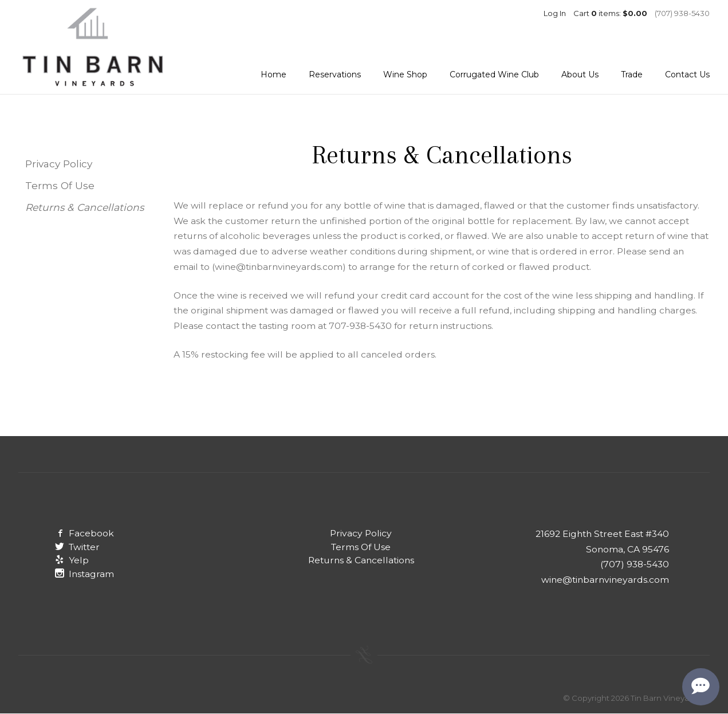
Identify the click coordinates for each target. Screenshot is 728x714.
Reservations (335, 74)
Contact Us (687, 74)
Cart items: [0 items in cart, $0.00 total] (610, 13)
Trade (632, 74)
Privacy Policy (59, 164)
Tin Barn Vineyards (93, 47)
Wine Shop (405, 74)
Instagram (84, 574)
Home (274, 74)
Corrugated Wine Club (494, 74)
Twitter (77, 547)
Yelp (72, 560)
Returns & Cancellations (84, 207)
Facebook (84, 533)
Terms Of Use (60, 185)
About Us (580, 74)
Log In (555, 13)
